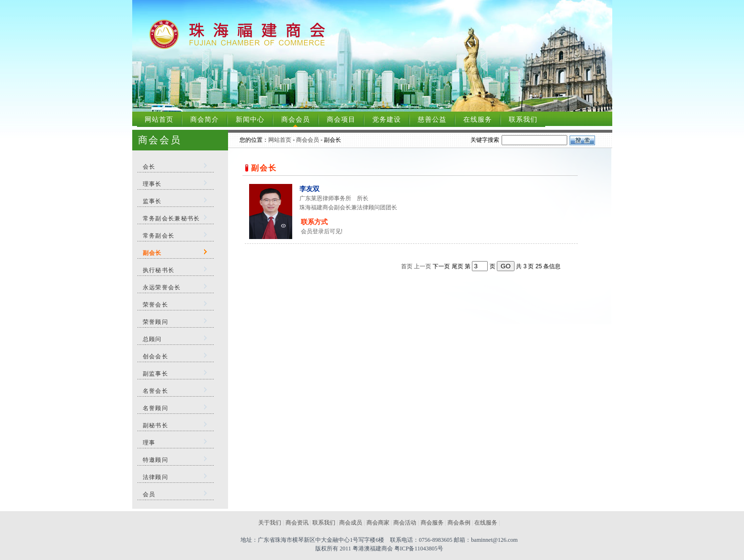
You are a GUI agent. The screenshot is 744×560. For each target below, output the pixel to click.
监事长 (152, 201)
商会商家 (378, 523)
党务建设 (387, 120)
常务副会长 (159, 236)
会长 (149, 167)
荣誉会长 (155, 305)
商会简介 (205, 120)
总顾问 (152, 339)
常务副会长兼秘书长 (172, 218)
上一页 (423, 266)
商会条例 (459, 523)
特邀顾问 (155, 460)
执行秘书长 (159, 270)
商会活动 (405, 523)
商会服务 (432, 523)
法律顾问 (155, 477)
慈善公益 (432, 120)
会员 (149, 494)
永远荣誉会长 (162, 287)
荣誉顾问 (155, 322)
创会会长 (155, 356)
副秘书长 (155, 425)
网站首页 (159, 120)
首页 (407, 266)
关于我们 (270, 523)
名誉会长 (155, 391)
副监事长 (155, 374)
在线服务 (478, 120)
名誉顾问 (155, 408)
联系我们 (523, 120)
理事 (149, 443)
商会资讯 (297, 523)
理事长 (152, 184)
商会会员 (296, 120)
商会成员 (351, 523)
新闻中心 (250, 120)
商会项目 (341, 120)
